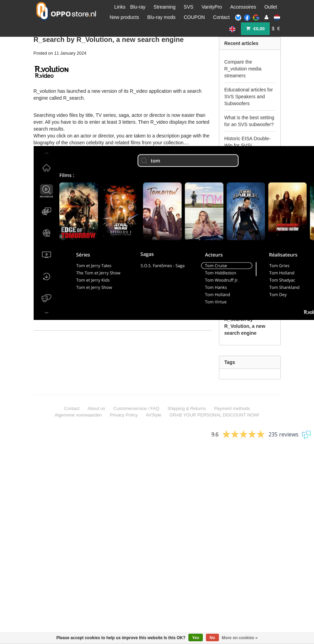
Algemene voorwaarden (78, 415)
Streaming (165, 7)
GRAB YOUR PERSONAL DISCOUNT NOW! (214, 415)
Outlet (271, 7)
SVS (188, 7)
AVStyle (154, 415)
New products (125, 17)
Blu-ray (138, 7)
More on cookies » (240, 638)
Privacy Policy (124, 415)
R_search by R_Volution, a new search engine (109, 40)
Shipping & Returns (187, 408)
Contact (221, 17)
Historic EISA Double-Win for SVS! (248, 142)
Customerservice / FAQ (136, 408)
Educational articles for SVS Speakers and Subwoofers (249, 97)
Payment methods (232, 408)
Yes (196, 638)
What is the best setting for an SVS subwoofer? (249, 121)
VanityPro (212, 7)
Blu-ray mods (161, 17)
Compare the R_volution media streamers (243, 69)
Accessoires (243, 7)
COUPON (194, 17)
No (212, 638)
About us (96, 408)
